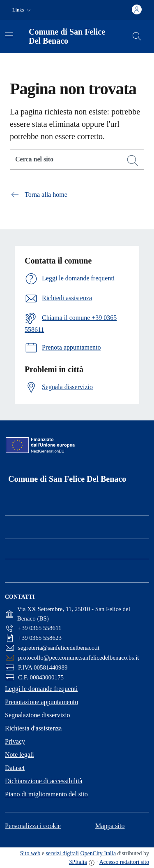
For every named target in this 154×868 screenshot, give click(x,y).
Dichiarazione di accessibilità (44, 781)
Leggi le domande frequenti (41, 689)
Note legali (20, 755)
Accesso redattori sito (124, 862)
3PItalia (78, 862)
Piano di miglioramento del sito (46, 794)
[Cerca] (133, 161)
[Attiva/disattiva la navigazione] (9, 35)
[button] (22, 10)
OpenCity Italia (98, 853)
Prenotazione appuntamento (41, 702)
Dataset (15, 768)
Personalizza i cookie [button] (33, 826)
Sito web (30, 853)
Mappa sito (110, 826)
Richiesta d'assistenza (33, 728)
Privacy (15, 741)
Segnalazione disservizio (38, 715)
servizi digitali (62, 853)
